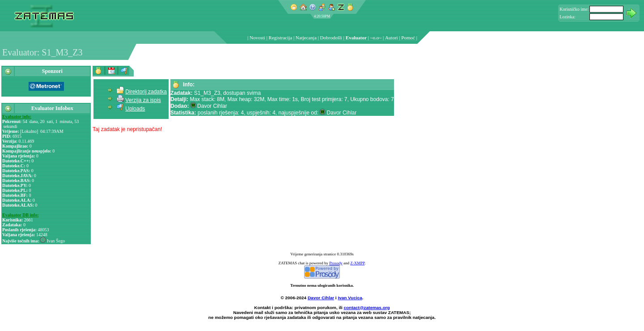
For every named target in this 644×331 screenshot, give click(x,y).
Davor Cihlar (321, 298)
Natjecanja (306, 38)
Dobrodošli (331, 38)
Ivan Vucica (350, 298)
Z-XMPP (357, 263)
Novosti (257, 38)
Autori (392, 38)
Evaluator (356, 38)
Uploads (135, 109)
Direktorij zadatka (146, 92)
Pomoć (408, 38)
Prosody (336, 263)
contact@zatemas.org (367, 308)
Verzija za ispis (143, 100)
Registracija (281, 38)
